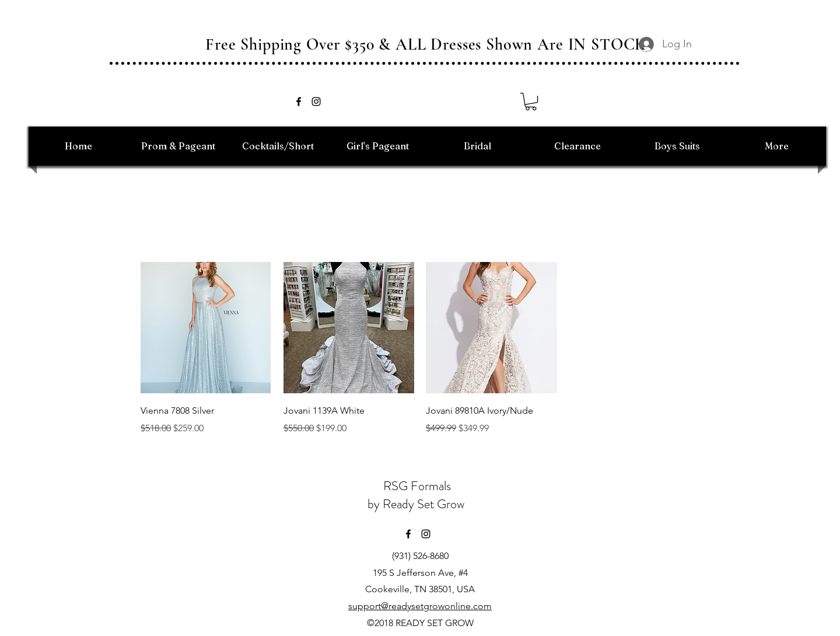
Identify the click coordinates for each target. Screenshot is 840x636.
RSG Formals (417, 486)
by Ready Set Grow (417, 504)
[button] (531, 102)
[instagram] (316, 102)
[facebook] (299, 102)
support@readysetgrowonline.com (420, 606)
